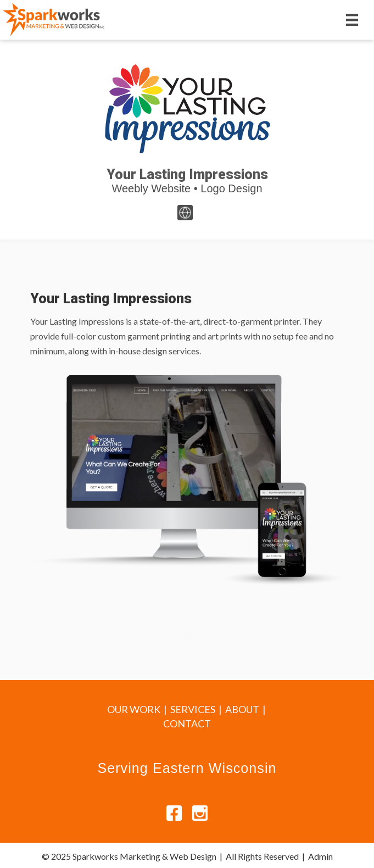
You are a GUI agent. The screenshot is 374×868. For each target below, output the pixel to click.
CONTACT (187, 724)
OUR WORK (134, 709)
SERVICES (193, 709)
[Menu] (352, 20)
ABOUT (242, 709)
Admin (320, 856)
